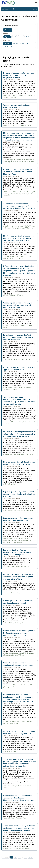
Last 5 (14, 37)
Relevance (8, 44)
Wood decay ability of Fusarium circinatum (17, 106)
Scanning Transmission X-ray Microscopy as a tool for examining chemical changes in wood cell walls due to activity (19, 401)
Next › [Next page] (31, 857)
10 (26, 857)
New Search (6, 9)
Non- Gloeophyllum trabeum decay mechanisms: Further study (19, 463)
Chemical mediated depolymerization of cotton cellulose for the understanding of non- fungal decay (19, 434)
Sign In (35, 9)
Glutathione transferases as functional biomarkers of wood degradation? (19, 732)
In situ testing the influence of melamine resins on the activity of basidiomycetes (17, 552)
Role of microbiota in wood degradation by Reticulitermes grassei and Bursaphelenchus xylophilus (19, 633)
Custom (28, 37)
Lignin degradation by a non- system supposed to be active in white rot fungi (19, 494)
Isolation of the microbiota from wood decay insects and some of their (19, 75)
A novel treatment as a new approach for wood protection (19, 368)
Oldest (22, 44)
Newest (15, 44)
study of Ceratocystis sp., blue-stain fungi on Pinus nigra (18, 519)
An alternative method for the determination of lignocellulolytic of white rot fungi (19, 206)
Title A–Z (28, 44)
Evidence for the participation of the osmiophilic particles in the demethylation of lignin (19, 577)
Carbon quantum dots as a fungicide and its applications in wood (18, 602)
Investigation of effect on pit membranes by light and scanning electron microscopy (18, 337)
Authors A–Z (8, 46)
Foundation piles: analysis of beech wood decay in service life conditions (18, 664)
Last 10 (21, 37)
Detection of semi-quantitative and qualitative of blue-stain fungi (18, 172)
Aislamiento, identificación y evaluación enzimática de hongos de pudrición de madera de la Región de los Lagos (19, 828)
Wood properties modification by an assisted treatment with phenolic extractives (18, 305)
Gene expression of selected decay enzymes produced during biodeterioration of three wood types (19, 798)
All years (7, 37)
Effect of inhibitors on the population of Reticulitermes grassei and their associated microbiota (18, 238)
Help (13, 9)
